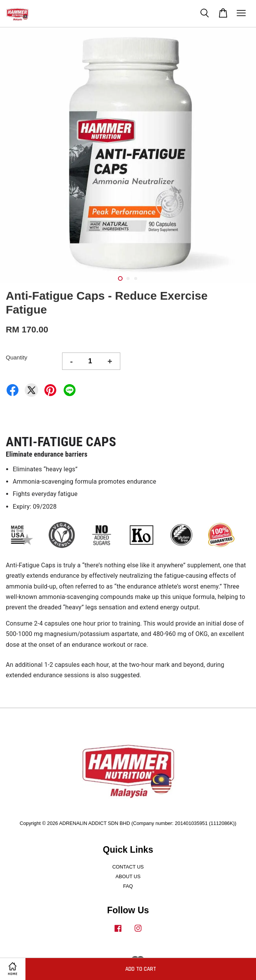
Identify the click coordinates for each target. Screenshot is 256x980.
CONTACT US (128, 867)
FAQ (128, 886)
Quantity (17, 357)
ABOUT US (128, 876)
